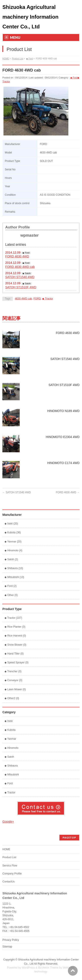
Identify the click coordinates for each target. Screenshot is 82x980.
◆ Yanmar (10, 739)
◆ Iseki (9, 721)
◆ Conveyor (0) (13, 680)
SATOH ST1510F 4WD (21, 287)
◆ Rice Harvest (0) (15, 636)
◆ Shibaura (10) (14, 568)
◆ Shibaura (11, 766)
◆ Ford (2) (10, 586)
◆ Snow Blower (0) (15, 645)
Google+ (8, 822)
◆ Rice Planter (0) (15, 627)
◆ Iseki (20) (11, 524)
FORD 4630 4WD (17, 256)
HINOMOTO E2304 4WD (63, 437)
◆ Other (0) (11, 595)
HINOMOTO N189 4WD (64, 411)
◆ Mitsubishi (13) (14, 577)
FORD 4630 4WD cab (20, 267)
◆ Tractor (48, 299)
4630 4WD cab (23, 299)
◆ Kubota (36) (13, 532)
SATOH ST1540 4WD (20, 277)
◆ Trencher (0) (13, 671)
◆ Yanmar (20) (13, 542)
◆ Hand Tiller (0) (14, 654)
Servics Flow (10, 866)
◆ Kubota (10, 730)
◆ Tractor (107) (13, 618)
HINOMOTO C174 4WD (64, 463)
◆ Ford (30, 59)
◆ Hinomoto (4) (13, 550)
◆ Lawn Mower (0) (15, 689)
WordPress (28, 968)
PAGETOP (69, 838)
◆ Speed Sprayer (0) (16, 663)
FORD (37, 299)
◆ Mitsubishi (12, 775)
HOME (6, 59)
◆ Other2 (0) (12, 698)
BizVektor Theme (48, 968)
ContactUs (8, 882)
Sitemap (7, 947)
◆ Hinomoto (11, 748)
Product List (18, 59)
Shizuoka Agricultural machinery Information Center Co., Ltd (30, 17)
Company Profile (12, 874)
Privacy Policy (11, 940)
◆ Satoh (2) (11, 559)
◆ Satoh (27, 273)
